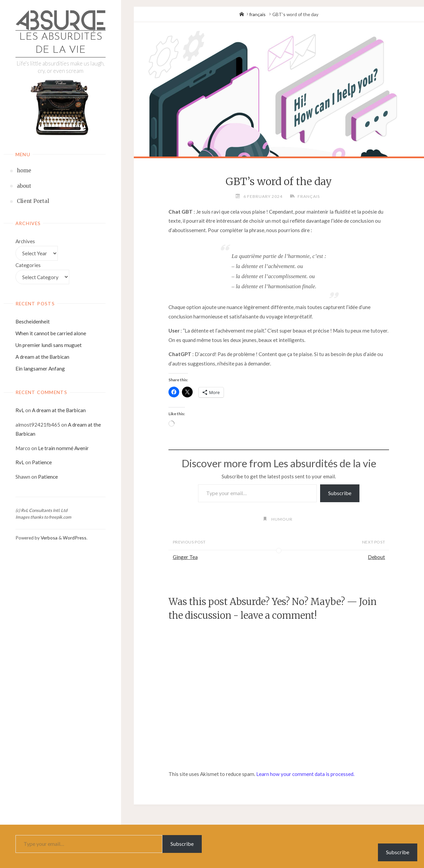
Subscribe (340, 493)
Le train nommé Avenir (63, 448)
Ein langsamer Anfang (40, 368)
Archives (25, 241)
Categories (28, 265)
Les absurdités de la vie (61, 44)
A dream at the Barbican (42, 357)
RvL (20, 410)
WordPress (75, 538)
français (258, 14)
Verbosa (49, 538)
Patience (42, 462)
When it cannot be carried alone (51, 333)
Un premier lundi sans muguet (49, 345)
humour (282, 519)
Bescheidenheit (33, 321)
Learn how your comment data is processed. (305, 774)
